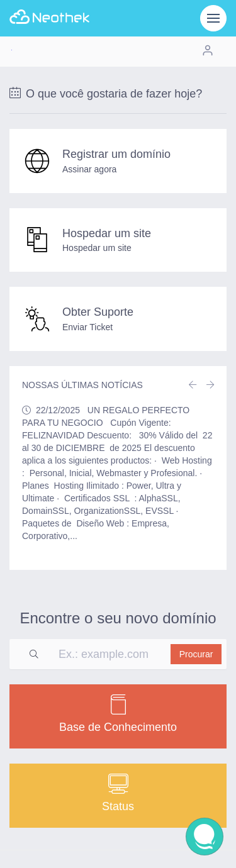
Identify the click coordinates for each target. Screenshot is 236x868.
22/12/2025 (58, 410)
